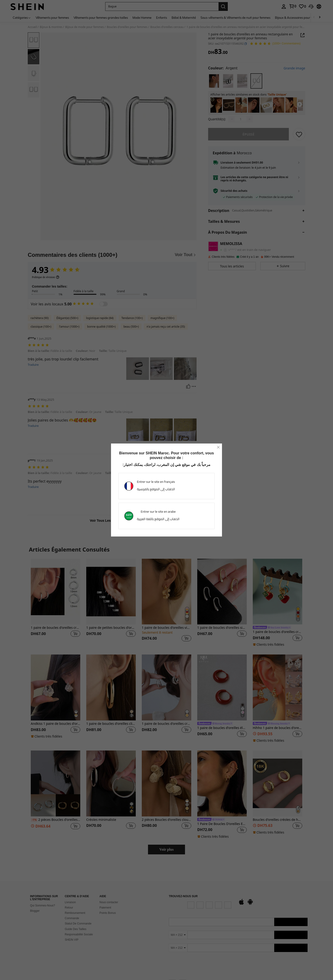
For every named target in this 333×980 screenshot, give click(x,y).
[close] (218, 447)
